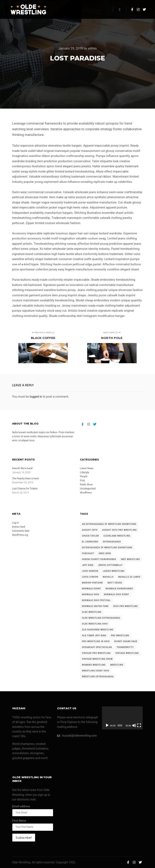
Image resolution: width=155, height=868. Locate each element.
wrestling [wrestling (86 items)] (117, 665)
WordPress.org (20, 535)
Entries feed (18, 527)
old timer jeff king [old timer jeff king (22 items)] (94, 636)
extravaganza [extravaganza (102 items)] (112, 542)
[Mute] (134, 725)
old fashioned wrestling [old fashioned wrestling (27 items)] (98, 630)
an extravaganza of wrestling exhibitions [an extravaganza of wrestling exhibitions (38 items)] (109, 524)
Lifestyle (84, 472)
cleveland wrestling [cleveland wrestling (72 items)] (117, 536)
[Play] (107, 725)
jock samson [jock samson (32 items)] (90, 571)
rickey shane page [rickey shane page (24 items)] (126, 641)
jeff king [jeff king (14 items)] (88, 565)
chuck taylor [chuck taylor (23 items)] (90, 536)
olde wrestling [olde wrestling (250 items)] (92, 612)
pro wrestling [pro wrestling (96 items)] (120, 636)
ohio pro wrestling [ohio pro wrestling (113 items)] (126, 606)
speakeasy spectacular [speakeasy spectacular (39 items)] (97, 647)
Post (82, 481)
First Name (19, 821)
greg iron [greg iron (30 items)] (105, 553)
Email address (21, 806)
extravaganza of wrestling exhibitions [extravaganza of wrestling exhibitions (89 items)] (107, 548)
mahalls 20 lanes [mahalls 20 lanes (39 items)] (129, 577)
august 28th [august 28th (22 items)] (90, 530)
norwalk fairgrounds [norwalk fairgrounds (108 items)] (119, 589)
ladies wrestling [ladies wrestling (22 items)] (114, 571)
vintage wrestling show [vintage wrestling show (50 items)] (97, 659)
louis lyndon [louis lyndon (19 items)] (90, 577)
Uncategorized (88, 489)
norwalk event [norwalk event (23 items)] (91, 589)
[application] (122, 718)
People (84, 476)
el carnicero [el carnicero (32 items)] (90, 542)
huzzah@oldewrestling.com (77, 736)
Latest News (87, 468)
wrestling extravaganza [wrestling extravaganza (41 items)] (98, 677)
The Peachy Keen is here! (26, 478)
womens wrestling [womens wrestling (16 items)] (94, 665)
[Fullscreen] (139, 725)
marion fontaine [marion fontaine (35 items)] (92, 583)
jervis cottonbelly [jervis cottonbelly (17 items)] (110, 565)
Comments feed (21, 531)
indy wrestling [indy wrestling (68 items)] (130, 559)
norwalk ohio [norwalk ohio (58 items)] (91, 594)
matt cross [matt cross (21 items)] (115, 583)
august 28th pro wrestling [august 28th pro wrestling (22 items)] (119, 530)
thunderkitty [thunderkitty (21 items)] (125, 647)
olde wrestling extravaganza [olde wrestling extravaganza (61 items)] (101, 618)
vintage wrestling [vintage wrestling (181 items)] (127, 653)
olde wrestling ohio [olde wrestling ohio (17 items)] (95, 624)
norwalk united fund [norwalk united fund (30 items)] (95, 606)
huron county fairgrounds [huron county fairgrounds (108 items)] (99, 559)
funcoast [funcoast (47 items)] (88, 553)
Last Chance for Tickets (25, 489)
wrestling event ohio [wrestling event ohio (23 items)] (96, 671)
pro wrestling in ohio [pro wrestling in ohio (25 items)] (96, 641)
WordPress (86, 493)
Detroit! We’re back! (23, 468)
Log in (15, 523)
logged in (36, 397)
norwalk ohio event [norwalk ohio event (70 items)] (117, 594)
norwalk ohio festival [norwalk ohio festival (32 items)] (96, 600)
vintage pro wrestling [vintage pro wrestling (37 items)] (96, 653)
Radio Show (86, 485)
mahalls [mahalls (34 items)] (108, 577)
